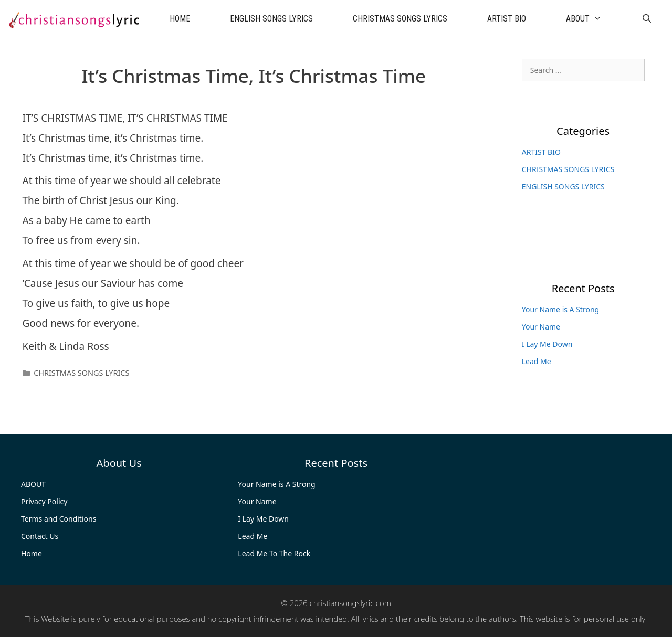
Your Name (541, 327)
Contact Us (40, 536)
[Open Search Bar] (647, 19)
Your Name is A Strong (560, 309)
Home (31, 553)
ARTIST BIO (507, 19)
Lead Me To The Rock (274, 553)
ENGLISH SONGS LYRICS (271, 19)
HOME (180, 19)
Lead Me (537, 361)
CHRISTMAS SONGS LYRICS (400, 19)
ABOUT (594, 19)
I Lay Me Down (547, 344)
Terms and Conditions (59, 519)
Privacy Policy (44, 501)
